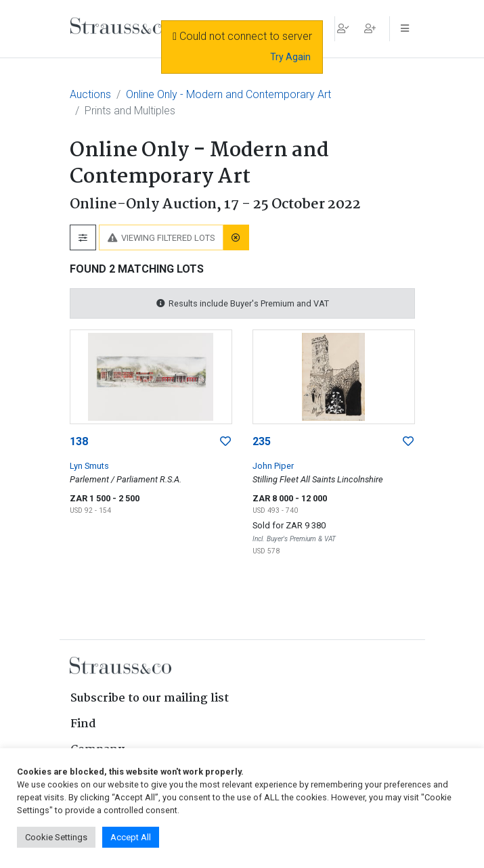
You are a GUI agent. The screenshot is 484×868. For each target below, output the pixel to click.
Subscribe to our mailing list (150, 699)
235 (262, 441)
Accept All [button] (131, 837)
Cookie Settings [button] (56, 837)
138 (79, 441)
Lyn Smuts (89, 466)
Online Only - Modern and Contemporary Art (228, 94)
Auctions (90, 94)
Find (83, 724)
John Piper (273, 466)
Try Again (290, 57)
